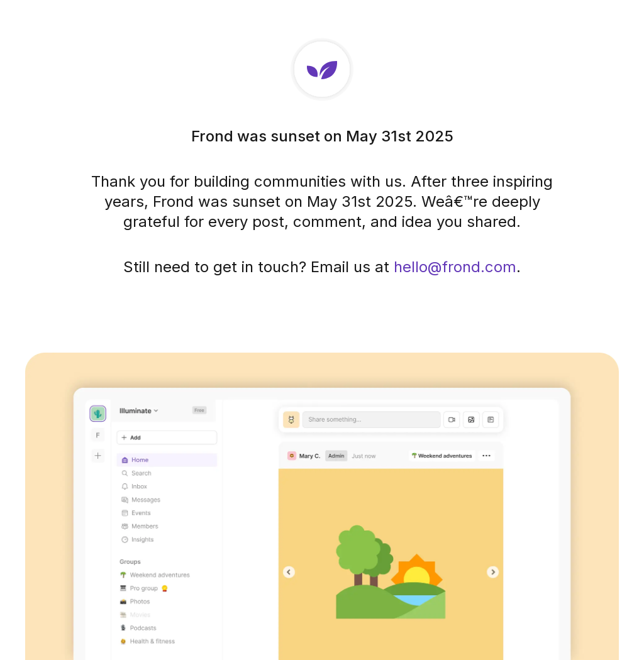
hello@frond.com (455, 267)
